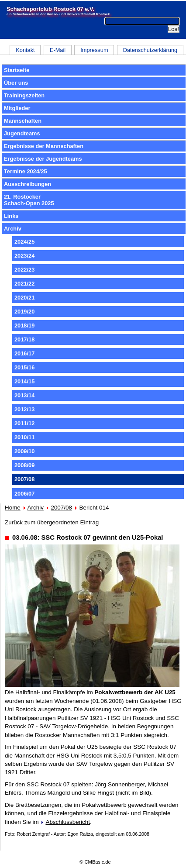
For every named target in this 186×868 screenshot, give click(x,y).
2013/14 (24, 395)
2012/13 (24, 409)
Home (13, 508)
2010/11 (24, 437)
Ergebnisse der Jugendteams (43, 159)
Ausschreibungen (28, 184)
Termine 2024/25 (26, 171)
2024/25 (24, 242)
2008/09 (24, 465)
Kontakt (25, 50)
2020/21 (24, 298)
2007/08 (61, 508)
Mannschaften (23, 121)
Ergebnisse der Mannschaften (44, 146)
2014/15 (24, 381)
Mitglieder (17, 108)
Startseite (17, 70)
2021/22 (24, 284)
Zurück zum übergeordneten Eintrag (52, 522)
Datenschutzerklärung (150, 50)
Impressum (94, 50)
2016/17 (24, 353)
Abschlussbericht (68, 822)
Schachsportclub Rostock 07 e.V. (50, 9)
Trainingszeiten (24, 95)
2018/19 (24, 325)
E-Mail (58, 50)
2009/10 (24, 451)
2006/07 (24, 494)
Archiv (13, 229)
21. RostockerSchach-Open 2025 (29, 200)
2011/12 (24, 423)
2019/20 (24, 312)
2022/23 (24, 270)
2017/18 (24, 339)
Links (11, 216)
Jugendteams (22, 133)
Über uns (16, 83)
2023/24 (24, 256)
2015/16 (24, 367)
